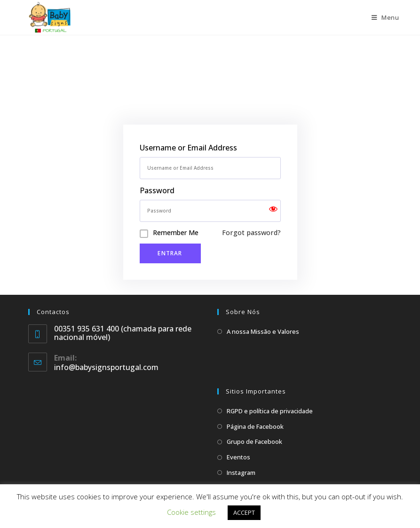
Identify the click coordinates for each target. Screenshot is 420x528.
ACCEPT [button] (244, 512)
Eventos (238, 457)
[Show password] (273, 211)
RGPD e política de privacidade (270, 411)
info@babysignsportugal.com (106, 367)
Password (157, 190)
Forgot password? (251, 232)
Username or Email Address (188, 148)
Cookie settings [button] (191, 512)
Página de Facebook (255, 426)
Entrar (170, 253)
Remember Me (176, 232)
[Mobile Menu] (385, 17)
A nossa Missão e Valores (263, 331)
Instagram (241, 473)
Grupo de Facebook (254, 441)
